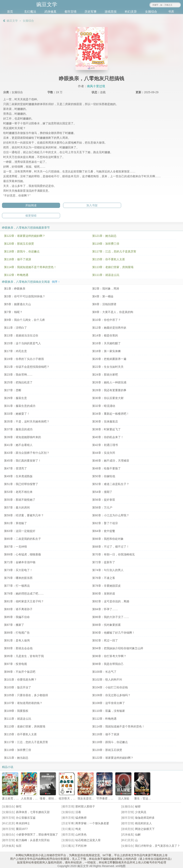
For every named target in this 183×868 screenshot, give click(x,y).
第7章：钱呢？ (13, 312)
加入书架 (92, 205)
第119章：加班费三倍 (106, 244)
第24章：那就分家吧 (105, 375)
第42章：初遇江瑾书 (105, 445)
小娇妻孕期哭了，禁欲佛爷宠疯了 (37, 835)
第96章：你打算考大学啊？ (109, 656)
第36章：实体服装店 (105, 421)
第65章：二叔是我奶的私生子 (22, 539)
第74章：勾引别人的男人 (108, 570)
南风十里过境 (96, 86)
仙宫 (19, 846)
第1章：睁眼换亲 (15, 289)
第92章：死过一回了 (105, 640)
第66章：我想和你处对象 (108, 539)
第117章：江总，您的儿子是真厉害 (114, 251)
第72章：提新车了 (104, 562)
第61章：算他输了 (15, 523)
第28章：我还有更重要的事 (109, 390)
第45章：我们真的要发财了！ (22, 461)
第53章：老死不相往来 (18, 492)
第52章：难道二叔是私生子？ (111, 484)
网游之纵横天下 (145, 829)
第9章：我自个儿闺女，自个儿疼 (25, 320)
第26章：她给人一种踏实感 (109, 382)
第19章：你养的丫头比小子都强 (24, 359)
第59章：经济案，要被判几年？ (24, 515)
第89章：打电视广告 (17, 633)
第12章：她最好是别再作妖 (109, 328)
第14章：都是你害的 (105, 335)
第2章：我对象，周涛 (106, 289)
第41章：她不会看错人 (18, 445)
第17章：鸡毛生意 (15, 351)
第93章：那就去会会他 (18, 648)
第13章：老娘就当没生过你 (21, 335)
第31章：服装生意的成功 (20, 406)
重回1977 (22, 829)
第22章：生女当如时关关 (108, 367)
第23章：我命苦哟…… (18, 375)
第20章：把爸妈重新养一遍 (109, 359)
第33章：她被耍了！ (17, 414)
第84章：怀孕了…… (105, 609)
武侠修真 (50, 12)
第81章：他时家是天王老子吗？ (24, 601)
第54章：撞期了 (102, 492)
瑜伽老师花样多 (145, 818)
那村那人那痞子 (85, 806)
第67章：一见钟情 (15, 547)
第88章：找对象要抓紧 (106, 625)
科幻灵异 (131, 12)
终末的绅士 (23, 823)
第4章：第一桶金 (103, 296)
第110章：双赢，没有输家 (109, 711)
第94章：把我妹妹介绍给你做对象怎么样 (118, 648)
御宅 (19, 806)
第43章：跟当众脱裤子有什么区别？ (27, 453)
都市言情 (71, 12)
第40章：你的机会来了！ (108, 437)
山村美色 (81, 835)
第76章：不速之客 (104, 578)
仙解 (138, 835)
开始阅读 (31, 205)
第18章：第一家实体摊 (106, 351)
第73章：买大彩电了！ (18, 570)
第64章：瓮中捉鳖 (104, 531)
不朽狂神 (81, 846)
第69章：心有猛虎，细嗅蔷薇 (22, 554)
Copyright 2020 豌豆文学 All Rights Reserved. (86, 866)
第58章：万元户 (102, 507)
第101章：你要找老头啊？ (20, 680)
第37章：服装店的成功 (18, 429)
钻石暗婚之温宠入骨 (88, 840)
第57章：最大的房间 (17, 507)
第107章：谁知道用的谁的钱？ (23, 703)
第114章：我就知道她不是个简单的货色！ (30, 267)
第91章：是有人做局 (17, 640)
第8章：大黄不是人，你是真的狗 (113, 312)
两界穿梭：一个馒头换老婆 (92, 823)
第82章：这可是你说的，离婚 (111, 601)
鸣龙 (78, 829)
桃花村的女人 (143, 823)
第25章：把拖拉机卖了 (18, 382)
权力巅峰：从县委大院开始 (33, 840)
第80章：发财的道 (104, 594)
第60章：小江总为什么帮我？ (111, 515)
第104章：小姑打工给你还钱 (110, 687)
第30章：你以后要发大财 (108, 398)
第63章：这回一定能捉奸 (20, 531)
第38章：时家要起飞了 (106, 429)
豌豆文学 (12, 21)
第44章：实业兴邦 (104, 453)
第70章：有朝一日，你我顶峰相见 (113, 554)
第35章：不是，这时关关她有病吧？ (27, 421)
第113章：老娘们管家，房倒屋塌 (113, 267)
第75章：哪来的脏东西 (18, 578)
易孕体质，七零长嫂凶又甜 (33, 812)
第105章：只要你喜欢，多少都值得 (26, 695)
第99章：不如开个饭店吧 (20, 672)
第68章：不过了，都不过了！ (111, 547)
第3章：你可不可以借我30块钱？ (25, 296)
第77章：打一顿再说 (17, 586)
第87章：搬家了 (14, 625)
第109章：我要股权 (16, 711)
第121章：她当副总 (104, 236)
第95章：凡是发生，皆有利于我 (24, 656)
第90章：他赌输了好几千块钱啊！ (113, 633)
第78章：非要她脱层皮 (106, 586)
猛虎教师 (81, 818)
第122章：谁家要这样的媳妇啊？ (25, 236)
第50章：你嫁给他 (104, 476)
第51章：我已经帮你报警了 (21, 484)
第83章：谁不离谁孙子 (18, 609)
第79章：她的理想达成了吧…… (24, 594)
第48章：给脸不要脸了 (106, 468)
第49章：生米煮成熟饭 (18, 476)
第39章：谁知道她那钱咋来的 (22, 437)
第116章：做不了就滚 (18, 259)
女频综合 (151, 12)
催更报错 (31, 216)
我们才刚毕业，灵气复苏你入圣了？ (157, 846)
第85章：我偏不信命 (17, 617)
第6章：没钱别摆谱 (104, 304)
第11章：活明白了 (15, 328)
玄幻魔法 (30, 12)
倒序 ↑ (56, 282)
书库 (171, 12)
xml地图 (121, 866)
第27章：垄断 (13, 390)
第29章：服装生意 (15, 398)
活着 (78, 812)
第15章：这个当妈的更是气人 (22, 343)
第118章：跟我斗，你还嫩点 (22, 251)
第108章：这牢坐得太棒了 (109, 703)
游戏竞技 (111, 12)
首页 (10, 12)
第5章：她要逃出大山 (17, 304)
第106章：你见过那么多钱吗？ (111, 695)
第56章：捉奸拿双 (104, 500)
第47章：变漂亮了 (15, 468)
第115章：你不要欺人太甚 (109, 259)
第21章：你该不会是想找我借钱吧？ (27, 367)
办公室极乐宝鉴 (26, 818)
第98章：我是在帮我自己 (108, 664)
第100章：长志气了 (104, 672)
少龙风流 (141, 812)
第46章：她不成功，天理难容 (111, 461)
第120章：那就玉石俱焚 (19, 244)
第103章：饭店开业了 (18, 687)
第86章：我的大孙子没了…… (111, 617)
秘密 (138, 806)
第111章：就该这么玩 (106, 275)
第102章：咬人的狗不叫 (107, 680)
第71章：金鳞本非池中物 (20, 562)
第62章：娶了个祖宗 (105, 523)
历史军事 (91, 12)
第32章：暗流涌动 (104, 406)
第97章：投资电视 (15, 664)
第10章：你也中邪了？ (106, 320)
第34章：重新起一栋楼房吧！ (111, 414)
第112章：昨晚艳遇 (16, 275)
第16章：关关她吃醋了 (106, 343)
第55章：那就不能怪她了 (20, 500)
